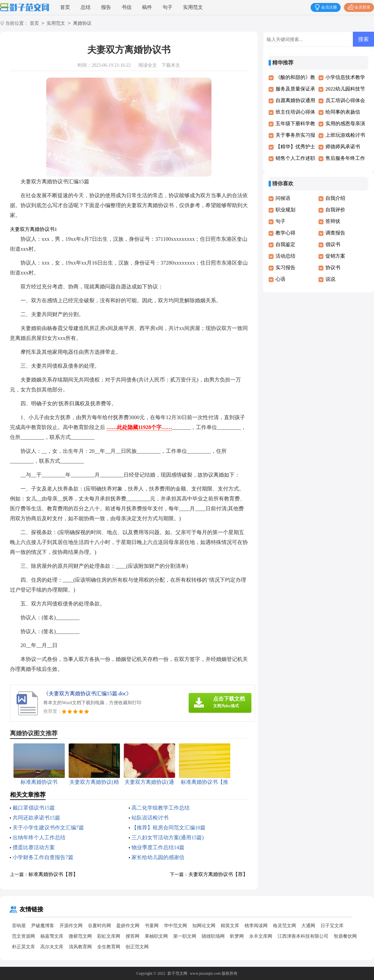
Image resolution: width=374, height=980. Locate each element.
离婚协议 (82, 24)
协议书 (333, 268)
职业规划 (285, 210)
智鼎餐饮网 (345, 936)
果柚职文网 (156, 936)
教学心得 (285, 233)
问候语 (283, 198)
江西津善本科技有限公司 (303, 936)
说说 (330, 279)
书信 (127, 7)
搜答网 (132, 936)
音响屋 (19, 926)
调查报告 (335, 233)
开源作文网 (71, 926)
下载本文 (171, 65)
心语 (280, 279)
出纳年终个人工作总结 (39, 837)
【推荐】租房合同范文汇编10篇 (168, 828)
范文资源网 (23, 936)
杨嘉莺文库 (52, 936)
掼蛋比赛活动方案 (34, 847)
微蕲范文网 (80, 936)
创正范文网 (137, 947)
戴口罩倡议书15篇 (34, 808)
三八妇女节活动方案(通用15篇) (168, 837)
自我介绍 (335, 198)
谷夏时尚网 (99, 926)
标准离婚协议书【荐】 (53, 874)
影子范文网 (177, 973)
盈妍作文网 (128, 926)
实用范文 (193, 7)
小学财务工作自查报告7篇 (43, 857)
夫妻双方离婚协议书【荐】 (218, 874)
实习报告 (285, 268)
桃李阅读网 (256, 926)
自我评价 (335, 210)
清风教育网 (80, 947)
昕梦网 (237, 936)
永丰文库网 (261, 936)
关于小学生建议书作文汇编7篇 (48, 828)
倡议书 (333, 244)
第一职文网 (185, 936)
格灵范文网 (284, 926)
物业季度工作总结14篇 (158, 847)
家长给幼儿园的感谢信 (158, 857)
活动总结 (285, 256)
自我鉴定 (285, 244)
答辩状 (333, 221)
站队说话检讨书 (150, 818)
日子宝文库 (332, 926)
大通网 (308, 926)
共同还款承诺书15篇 (36, 818)
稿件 (147, 7)
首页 (65, 7)
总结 (86, 7)
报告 (106, 7)
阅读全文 (148, 65)
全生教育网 (109, 947)
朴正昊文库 (23, 947)
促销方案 (335, 256)
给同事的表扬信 (343, 112)
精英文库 (230, 926)
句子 (168, 7)
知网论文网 (204, 926)
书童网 (152, 926)
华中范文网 (175, 926)
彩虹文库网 (109, 936)
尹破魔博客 (43, 926)
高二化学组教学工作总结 (161, 808)
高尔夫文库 (52, 947)
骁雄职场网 (213, 936)
